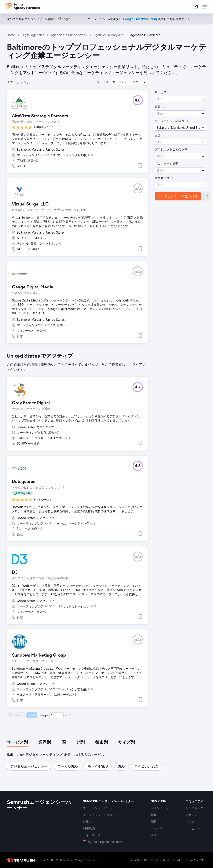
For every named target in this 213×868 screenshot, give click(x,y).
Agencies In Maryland (109, 35)
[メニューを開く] (205, 7)
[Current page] (56, 715)
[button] (129, 82)
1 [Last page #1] (70, 715)
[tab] (17, 743)
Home (11, 35)
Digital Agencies (33, 35)
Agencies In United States (69, 35)
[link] (195, 7)
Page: (44, 715)
